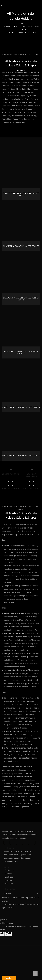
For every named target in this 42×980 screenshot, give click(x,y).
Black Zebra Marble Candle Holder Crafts (21, 299)
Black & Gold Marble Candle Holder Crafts (21, 194)
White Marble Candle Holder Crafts (21, 456)
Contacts (8, 848)
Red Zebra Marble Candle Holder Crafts (21, 352)
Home (21, 23)
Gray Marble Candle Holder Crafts (21, 246)
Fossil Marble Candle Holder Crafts (21, 407)
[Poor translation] (8, 934)
